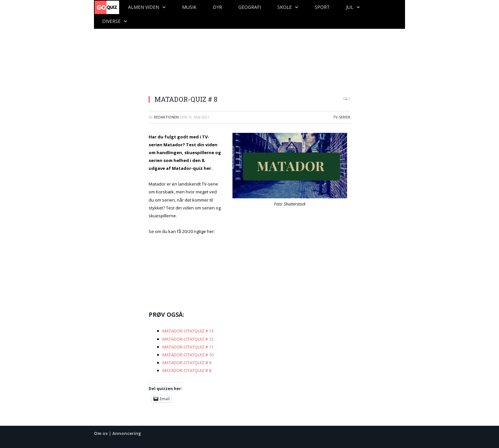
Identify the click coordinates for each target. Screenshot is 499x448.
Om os (101, 433)
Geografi (250, 7)
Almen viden (144, 7)
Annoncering (127, 433)
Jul (350, 7)
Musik (189, 7)
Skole (285, 7)
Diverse (111, 21)
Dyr (217, 7)
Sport (322, 7)
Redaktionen (166, 117)
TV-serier (342, 117)
